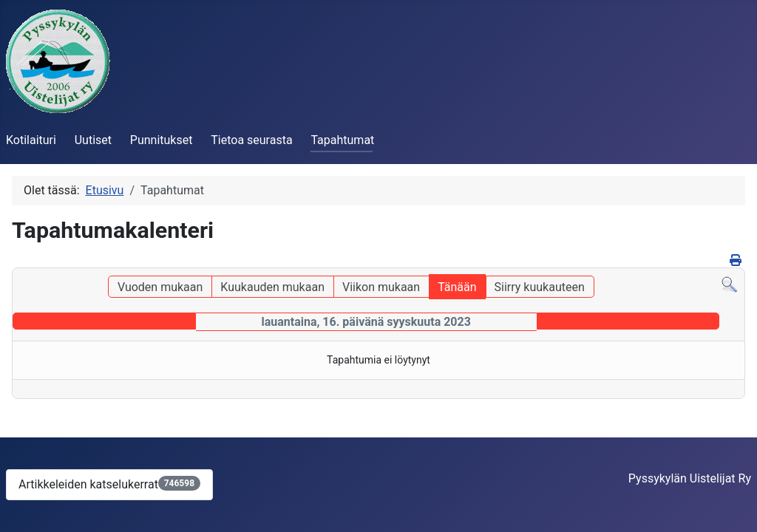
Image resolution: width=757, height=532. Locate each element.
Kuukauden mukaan (272, 287)
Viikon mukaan (381, 287)
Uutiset (93, 140)
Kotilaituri (31, 140)
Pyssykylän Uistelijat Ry (690, 478)
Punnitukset (162, 140)
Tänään (457, 287)
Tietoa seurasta (251, 140)
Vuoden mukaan (160, 287)
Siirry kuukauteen (540, 287)
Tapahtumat (342, 140)
